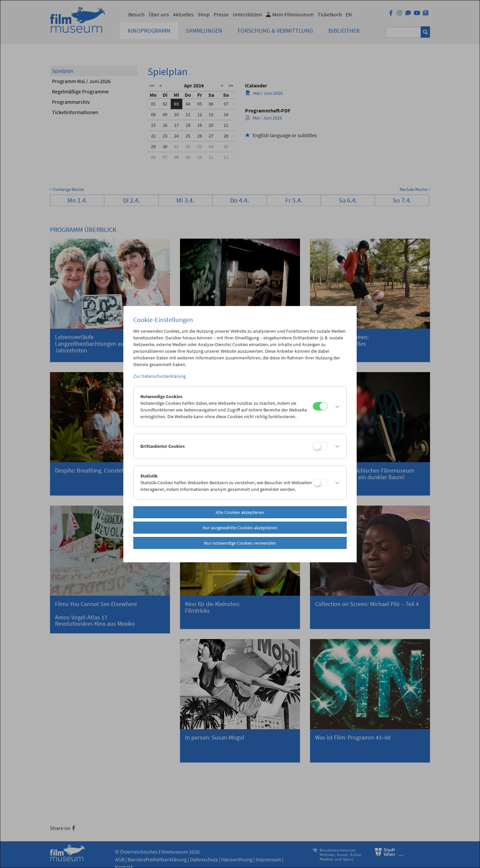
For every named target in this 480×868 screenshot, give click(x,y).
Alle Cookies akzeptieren (240, 512)
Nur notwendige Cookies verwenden (240, 543)
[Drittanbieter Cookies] (320, 446)
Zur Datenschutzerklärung (159, 376)
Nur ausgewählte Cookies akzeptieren (240, 528)
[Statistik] (320, 482)
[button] (335, 406)
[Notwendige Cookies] (320, 406)
